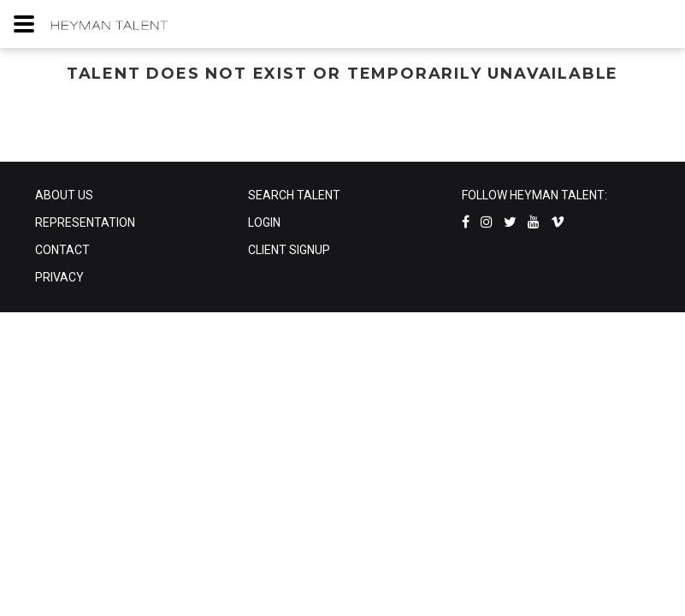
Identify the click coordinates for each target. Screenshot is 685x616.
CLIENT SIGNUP (289, 250)
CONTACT (62, 250)
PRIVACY (59, 277)
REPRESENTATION (85, 222)
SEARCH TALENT (294, 195)
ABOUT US (64, 195)
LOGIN (264, 222)
